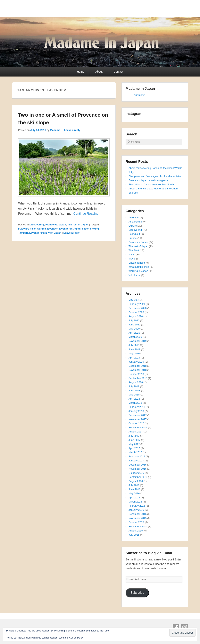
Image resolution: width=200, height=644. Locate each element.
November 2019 (138, 341)
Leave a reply (72, 130)
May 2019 (134, 354)
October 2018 (136, 374)
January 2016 (136, 510)
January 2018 (136, 411)
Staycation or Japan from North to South (151, 184)
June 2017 (134, 440)
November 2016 (138, 469)
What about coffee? (140, 267)
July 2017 (134, 436)
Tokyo (132, 254)
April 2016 (134, 498)
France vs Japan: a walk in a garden (149, 180)
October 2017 (136, 423)
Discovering (37, 225)
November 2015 (138, 518)
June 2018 (134, 390)
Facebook (139, 95)
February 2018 (137, 407)
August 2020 (136, 316)
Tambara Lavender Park (32, 233)
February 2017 (137, 456)
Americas (134, 218)
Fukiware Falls (27, 229)
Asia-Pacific (135, 222)
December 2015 (138, 514)
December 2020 (138, 308)
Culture (133, 226)
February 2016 (137, 506)
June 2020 (134, 325)
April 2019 (134, 358)
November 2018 (138, 370)
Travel (132, 259)
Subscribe (137, 593)
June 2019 (134, 349)
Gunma (42, 229)
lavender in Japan (70, 229)
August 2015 (136, 531)
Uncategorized (137, 263)
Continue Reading (86, 214)
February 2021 (137, 304)
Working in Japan (138, 271)
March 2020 (135, 337)
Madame (55, 130)
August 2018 (136, 382)
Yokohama (134, 275)
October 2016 (136, 473)
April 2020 (134, 333)
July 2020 (134, 320)
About (99, 72)
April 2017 (134, 448)
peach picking (91, 229)
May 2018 (134, 395)
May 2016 (134, 493)
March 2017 (135, 452)
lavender (52, 229)
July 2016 (134, 485)
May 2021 (134, 300)
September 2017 (138, 427)
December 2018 (138, 366)
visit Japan (55, 233)
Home (81, 72)
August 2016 (136, 481)
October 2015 (136, 522)
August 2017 (136, 432)
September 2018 (138, 378)
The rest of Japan (78, 225)
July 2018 (134, 386)
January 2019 (136, 362)
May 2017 (134, 444)
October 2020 (136, 312)
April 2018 (134, 399)
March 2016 (135, 502)
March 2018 (135, 403)
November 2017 (138, 419)
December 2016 (138, 465)
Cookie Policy (76, 638)
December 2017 (138, 415)
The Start (134, 250)
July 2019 (134, 345)
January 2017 (136, 461)
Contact (118, 72)
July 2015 (134, 535)
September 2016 (138, 477)
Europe (133, 238)
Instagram (185, 627)
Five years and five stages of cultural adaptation (155, 176)
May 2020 (134, 329)
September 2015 (138, 526)
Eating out (134, 234)
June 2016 (134, 489)
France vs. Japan (56, 225)
